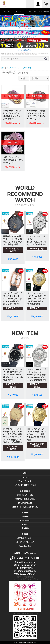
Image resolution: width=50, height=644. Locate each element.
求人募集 (25, 528)
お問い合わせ (25, 520)
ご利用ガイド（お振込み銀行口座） (25, 507)
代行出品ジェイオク (25, 538)
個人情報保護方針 (25, 503)
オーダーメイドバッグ (25, 542)
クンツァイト (28, 68)
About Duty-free (25, 546)
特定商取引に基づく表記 (25, 499)
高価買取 (25, 534)
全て (3, 68)
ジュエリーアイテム (14, 68)
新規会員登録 (25, 491)
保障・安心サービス (25, 495)
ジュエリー (25, 477)
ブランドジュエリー (25, 481)
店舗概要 (25, 517)
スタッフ (25, 524)
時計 (25, 473)
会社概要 (25, 513)
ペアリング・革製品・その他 (25, 485)
